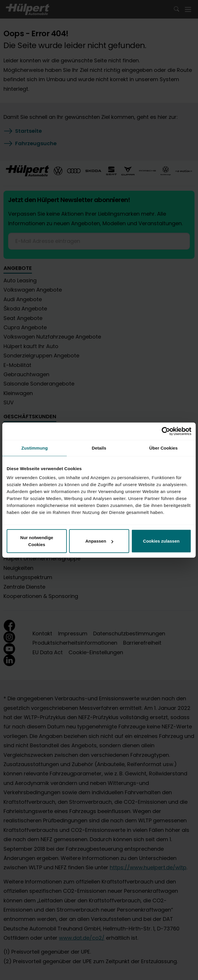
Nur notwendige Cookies (37, 541)
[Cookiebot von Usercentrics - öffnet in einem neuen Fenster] (166, 431)
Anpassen (99, 541)
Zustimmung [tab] (35, 448)
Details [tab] (99, 448)
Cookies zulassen (161, 541)
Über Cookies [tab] (163, 448)
